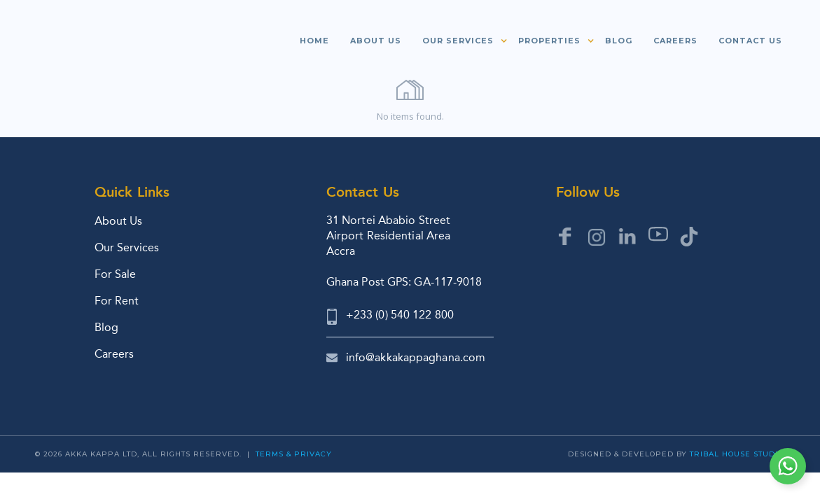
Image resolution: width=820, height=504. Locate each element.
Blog (619, 41)
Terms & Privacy (294, 454)
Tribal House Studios (739, 454)
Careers (675, 41)
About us (376, 41)
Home (314, 41)
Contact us (750, 41)
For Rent (117, 301)
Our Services (127, 247)
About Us (118, 221)
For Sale (115, 274)
